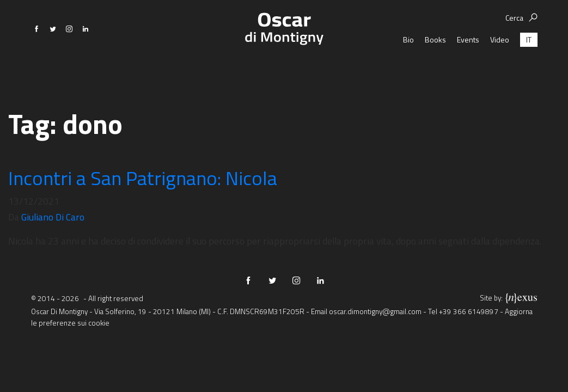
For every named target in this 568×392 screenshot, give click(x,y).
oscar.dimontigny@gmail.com (375, 311)
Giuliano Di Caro (53, 217)
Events (468, 68)
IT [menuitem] (529, 68)
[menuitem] (529, 68)
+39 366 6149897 (469, 311)
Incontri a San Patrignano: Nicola (143, 178)
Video (500, 68)
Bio (408, 68)
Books (435, 68)
